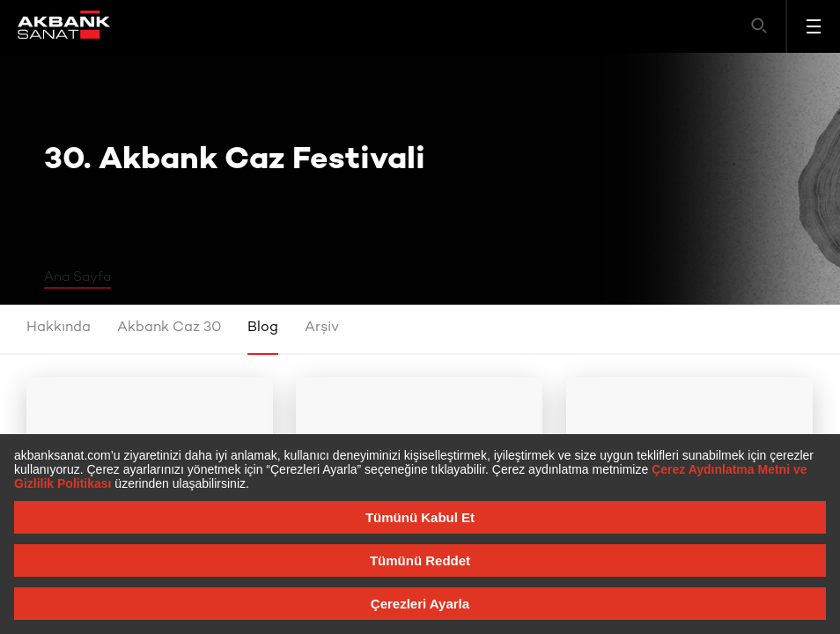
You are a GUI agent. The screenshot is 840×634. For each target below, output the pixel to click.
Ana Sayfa (77, 277)
